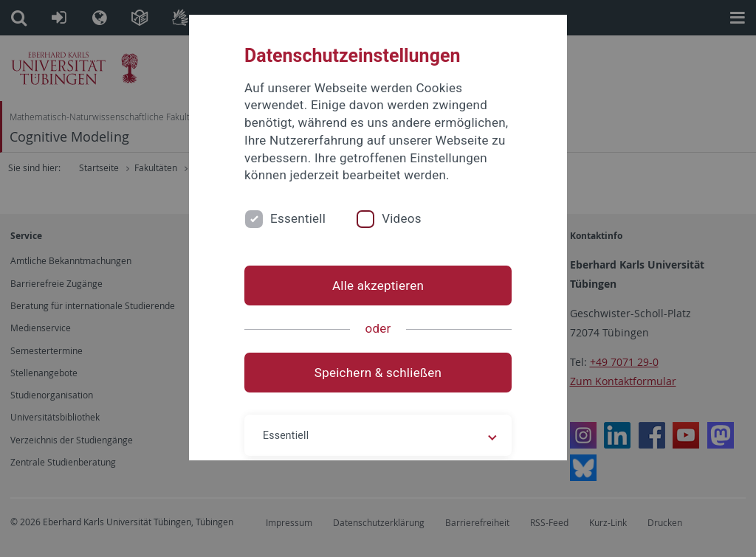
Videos (402, 218)
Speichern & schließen (378, 373)
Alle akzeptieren (378, 286)
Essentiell (298, 218)
